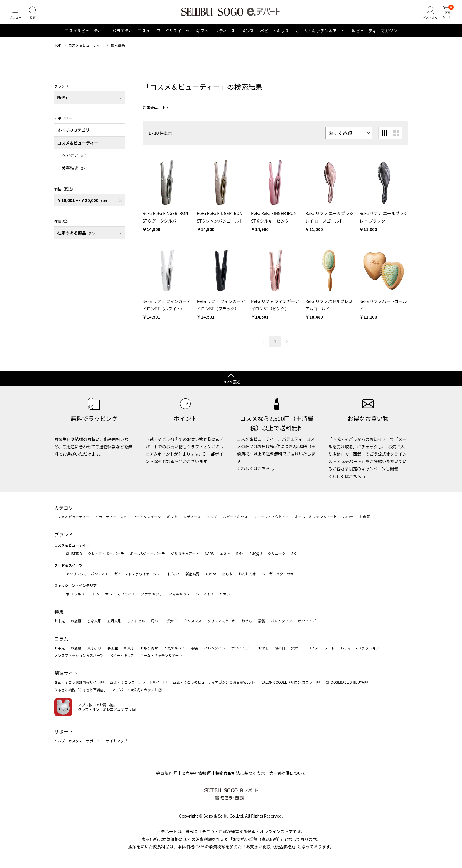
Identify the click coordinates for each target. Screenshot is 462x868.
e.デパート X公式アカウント (136, 690)
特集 (59, 612)
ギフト (202, 37)
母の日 (156, 621)
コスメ (313, 648)
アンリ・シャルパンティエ (87, 574)
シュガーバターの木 (278, 574)
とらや (227, 574)
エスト (225, 553)
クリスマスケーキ (222, 621)
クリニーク (277, 553)
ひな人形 (94, 621)
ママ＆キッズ (179, 594)
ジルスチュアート (185, 553)
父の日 (173, 621)
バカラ (225, 594)
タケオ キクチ (152, 594)
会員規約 (164, 773)
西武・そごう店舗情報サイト (77, 682)
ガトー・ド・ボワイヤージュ (137, 574)
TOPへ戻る (231, 382)
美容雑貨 (74, 173)
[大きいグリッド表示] (396, 139)
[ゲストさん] (428, 16)
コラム (61, 639)
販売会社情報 (194, 773)
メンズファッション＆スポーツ (79, 655)
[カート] (446, 16)
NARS (209, 553)
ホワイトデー (308, 621)
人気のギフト (174, 648)
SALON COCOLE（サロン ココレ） (289, 682)
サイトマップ (117, 741)
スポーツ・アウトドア (271, 517)
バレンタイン (281, 621)
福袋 (261, 621)
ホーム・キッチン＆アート (320, 37)
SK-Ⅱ (296, 553)
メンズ (248, 37)
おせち (247, 621)
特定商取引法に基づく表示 (240, 773)
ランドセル (136, 621)
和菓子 (129, 648)
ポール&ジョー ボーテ (147, 553)
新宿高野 (192, 574)
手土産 (113, 648)
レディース (225, 37)
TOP (58, 51)
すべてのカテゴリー (75, 136)
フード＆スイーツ (173, 37)
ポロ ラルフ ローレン (83, 594)
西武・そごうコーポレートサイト (136, 682)
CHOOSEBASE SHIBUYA (345, 682)
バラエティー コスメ (131, 37)
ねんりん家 (247, 574)
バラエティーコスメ (111, 517)
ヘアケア (75, 161)
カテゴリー (66, 508)
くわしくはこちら (253, 468)
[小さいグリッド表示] (384, 139)
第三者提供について (288, 773)
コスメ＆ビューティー (85, 37)
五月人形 (114, 621)
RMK (240, 553)
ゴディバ (173, 574)
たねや (211, 574)
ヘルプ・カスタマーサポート (77, 741)
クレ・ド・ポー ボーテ (106, 553)
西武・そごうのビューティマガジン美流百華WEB (212, 682)
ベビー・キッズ (275, 37)
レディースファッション (360, 648)
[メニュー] (16, 16)
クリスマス (193, 621)
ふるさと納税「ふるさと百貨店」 (81, 690)
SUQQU (256, 553)
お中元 (348, 517)
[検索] (35, 16)
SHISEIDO (74, 553)
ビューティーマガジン (377, 37)
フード (329, 648)
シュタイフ (205, 594)
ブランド (64, 534)
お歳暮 (364, 517)
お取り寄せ (149, 648)
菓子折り (94, 648)
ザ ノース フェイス (120, 594)
